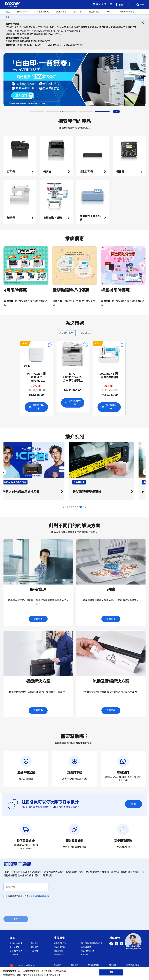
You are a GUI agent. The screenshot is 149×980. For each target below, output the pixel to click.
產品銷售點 (58, 951)
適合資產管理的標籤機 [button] (95, 492)
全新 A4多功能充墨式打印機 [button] (29, 492)
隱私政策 (45, 896)
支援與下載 (61, 12)
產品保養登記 (59, 947)
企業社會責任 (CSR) (18, 951)
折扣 (8, 344)
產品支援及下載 (60, 943)
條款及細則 (34, 896)
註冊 (133, 804)
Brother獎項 (14, 947)
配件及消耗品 (23, 12)
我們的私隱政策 (53, 975)
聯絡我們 (34, 947)
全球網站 (29, 965)
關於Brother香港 (16, 943)
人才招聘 (34, 951)
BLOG (110, 12)
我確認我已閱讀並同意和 (29, 896)
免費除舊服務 (86, 947)
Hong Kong (17, 965)
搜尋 (140, 5)
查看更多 (38, 619)
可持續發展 (14, 955)
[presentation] (26, 907)
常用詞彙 (84, 955)
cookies (21, 971)
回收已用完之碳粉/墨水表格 (92, 943)
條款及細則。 (73, 807)
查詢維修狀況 (59, 955)
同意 (111, 973)
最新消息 (34, 943)
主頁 (7, 17)
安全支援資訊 (86, 951)
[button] (37, 112)
